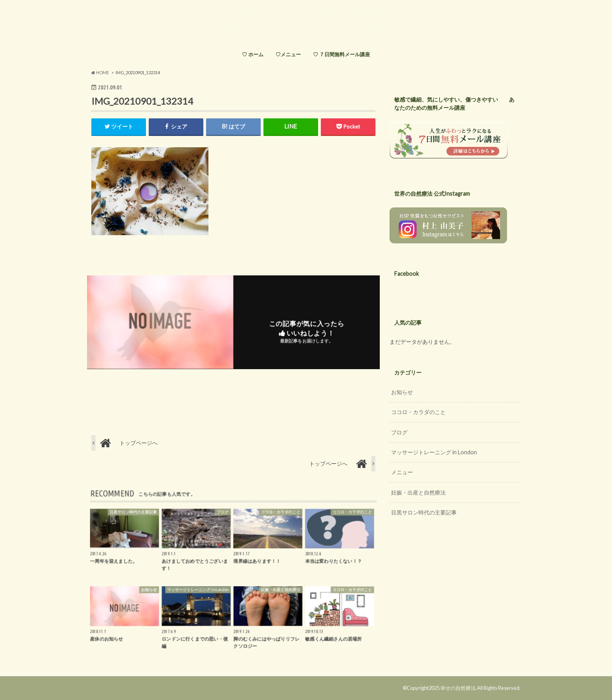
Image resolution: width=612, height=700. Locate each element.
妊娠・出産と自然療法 (418, 492)
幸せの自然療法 (458, 688)
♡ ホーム (253, 54)
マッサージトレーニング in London (434, 452)
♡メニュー (288, 54)
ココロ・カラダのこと (418, 412)
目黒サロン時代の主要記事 (424, 512)
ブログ (399, 432)
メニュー (402, 472)
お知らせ (402, 392)
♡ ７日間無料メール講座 (342, 54)
